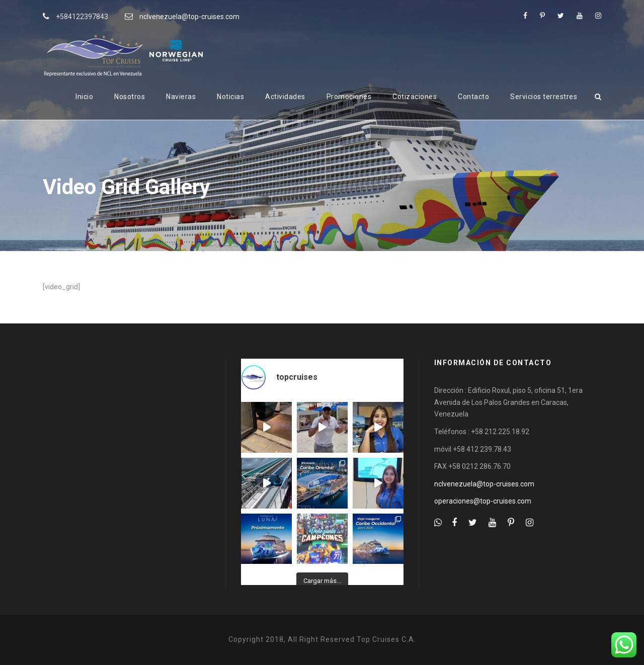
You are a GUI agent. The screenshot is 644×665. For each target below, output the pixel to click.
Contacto (473, 97)
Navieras (181, 97)
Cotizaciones (415, 97)
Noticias (230, 97)
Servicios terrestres (544, 97)
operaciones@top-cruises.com (483, 501)
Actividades (285, 97)
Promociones (349, 97)
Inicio (84, 97)
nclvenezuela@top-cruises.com (189, 17)
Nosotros (130, 97)
